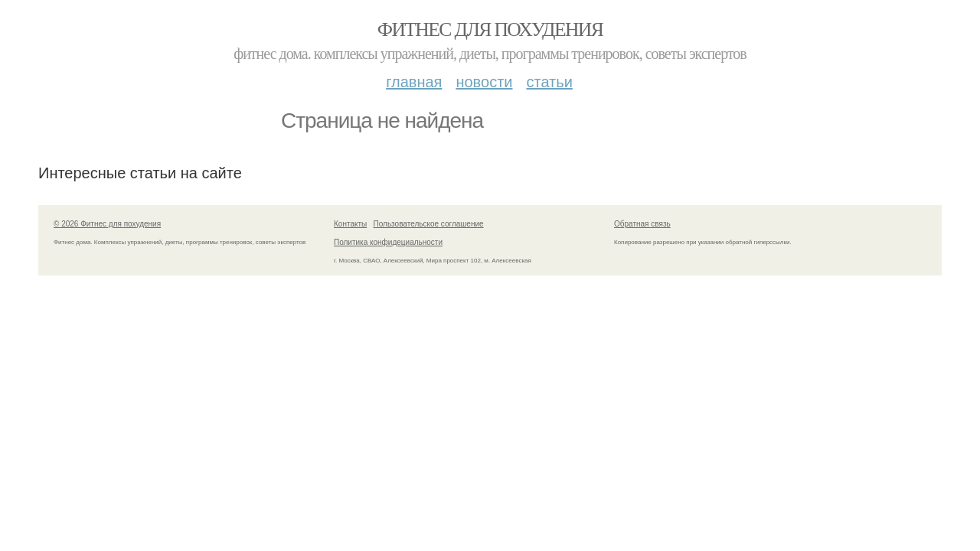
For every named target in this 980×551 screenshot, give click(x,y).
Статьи (549, 82)
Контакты (350, 224)
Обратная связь (642, 224)
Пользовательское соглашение (429, 224)
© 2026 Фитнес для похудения (107, 224)
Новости (484, 82)
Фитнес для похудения (490, 29)
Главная (414, 82)
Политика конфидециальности (388, 242)
